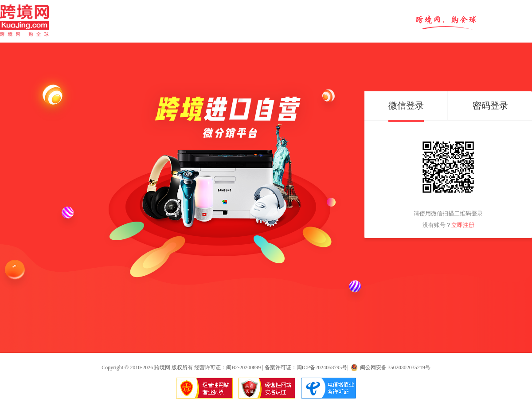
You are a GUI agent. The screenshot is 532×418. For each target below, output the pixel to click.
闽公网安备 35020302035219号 (395, 367)
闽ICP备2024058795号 (322, 367)
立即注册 (463, 225)
